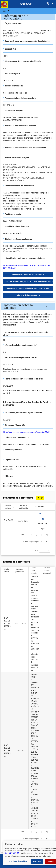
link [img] (40, 514)
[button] (28, 17)
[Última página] (47, 534)
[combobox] (44, 542)
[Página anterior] (36, 534)
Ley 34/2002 (12, 853)
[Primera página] (31, 534)
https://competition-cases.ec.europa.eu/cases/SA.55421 (27, 432)
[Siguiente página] (42, 534)
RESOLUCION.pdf (43, 524)
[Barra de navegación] (6, 11)
